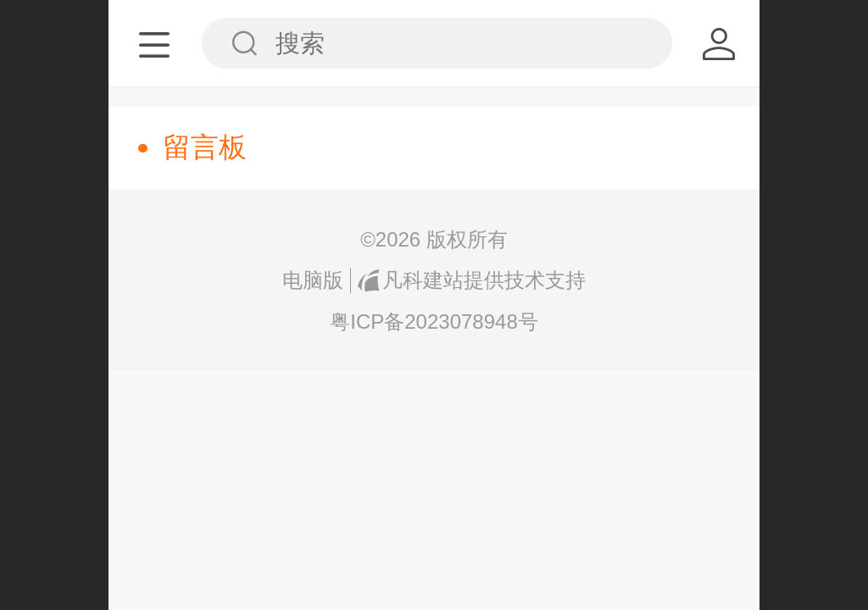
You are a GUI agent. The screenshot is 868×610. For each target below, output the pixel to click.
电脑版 (313, 280)
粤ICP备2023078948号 (434, 322)
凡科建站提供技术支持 (471, 280)
